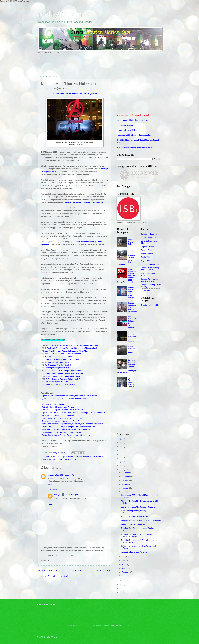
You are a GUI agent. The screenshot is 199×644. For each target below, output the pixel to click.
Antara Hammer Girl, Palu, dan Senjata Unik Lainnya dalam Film (69, 427)
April (124, 565)
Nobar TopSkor (147, 254)
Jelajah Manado (147, 257)
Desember (126, 473)
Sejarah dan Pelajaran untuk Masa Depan (63, 376)
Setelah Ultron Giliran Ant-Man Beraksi (58, 407)
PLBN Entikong (147, 290)
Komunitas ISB (89, 457)
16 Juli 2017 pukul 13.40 (64, 475)
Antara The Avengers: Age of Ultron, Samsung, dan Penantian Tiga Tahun (72, 424)
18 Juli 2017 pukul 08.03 (75, 495)
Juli (123, 492)
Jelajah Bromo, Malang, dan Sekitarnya (150, 269)
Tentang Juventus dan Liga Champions (150, 280)
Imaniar (51, 475)
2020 (122, 458)
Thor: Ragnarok (70, 459)
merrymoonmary (102, 626)
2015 (122, 585)
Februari (125, 572)
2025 (122, 439)
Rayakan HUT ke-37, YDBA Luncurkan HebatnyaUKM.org (136, 535)
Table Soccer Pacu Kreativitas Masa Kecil (62, 359)
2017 (122, 469)
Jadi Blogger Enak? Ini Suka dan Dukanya (138, 507)
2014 (122, 588)
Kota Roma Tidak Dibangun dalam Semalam (134, 135)
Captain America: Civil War (72, 457)
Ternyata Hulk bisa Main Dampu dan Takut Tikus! (62, 421)
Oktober (125, 480)
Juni (123, 557)
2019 (122, 462)
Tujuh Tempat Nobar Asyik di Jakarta (131, 382)
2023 (122, 447)
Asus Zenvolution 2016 (150, 264)
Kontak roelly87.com (149, 237)
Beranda (78, 571)
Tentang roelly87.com (149, 234)
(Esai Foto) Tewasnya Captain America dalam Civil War (65, 399)
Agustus (125, 488)
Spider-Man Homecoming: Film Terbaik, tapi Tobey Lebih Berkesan (70, 396)
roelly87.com (60, 14)
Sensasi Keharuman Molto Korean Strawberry (132, 307)
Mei (123, 561)
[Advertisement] (88, 64)
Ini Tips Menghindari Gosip (57, 382)
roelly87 (58, 495)
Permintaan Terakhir (125, 125)
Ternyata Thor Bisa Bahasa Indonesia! (58, 415)
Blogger (128, 626)
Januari (125, 576)
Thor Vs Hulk (57, 459)
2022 (122, 450)
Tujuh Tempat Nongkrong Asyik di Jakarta (132, 337)
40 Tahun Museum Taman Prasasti (135, 517)
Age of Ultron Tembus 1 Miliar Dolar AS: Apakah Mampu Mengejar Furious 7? (74, 413)
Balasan (54, 490)
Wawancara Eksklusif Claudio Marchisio (132, 120)
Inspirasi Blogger (148, 247)
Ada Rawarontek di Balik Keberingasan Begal (134, 147)
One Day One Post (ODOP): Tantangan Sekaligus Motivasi (74, 345)
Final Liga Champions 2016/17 (57, 368)
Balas (50, 485)
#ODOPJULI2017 (53, 457)
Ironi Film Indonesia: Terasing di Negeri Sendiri (61, 432)
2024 (122, 443)
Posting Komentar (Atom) (58, 576)
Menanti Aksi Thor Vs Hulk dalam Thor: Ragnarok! (75, 94)
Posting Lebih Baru (49, 571)
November (126, 477)
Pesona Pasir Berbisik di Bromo (129, 130)
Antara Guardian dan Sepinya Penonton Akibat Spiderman (66, 435)
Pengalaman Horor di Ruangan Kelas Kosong (64, 371)
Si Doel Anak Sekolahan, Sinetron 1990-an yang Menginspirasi (71, 348)
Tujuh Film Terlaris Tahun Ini (54, 404)
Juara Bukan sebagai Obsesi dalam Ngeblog (64, 373)
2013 (122, 592)
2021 (122, 454)
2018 (122, 466)
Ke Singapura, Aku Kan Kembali (58, 365)
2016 (122, 581)
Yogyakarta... (146, 261)
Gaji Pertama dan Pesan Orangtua (59, 357)
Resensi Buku (146, 250)
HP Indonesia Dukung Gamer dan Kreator (132, 322)
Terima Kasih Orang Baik (131, 241)
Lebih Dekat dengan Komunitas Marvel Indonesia (62, 410)
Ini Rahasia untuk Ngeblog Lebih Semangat (63, 354)
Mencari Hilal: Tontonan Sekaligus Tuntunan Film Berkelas (66, 429)
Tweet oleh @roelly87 (150, 305)
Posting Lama (104, 571)
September (126, 484)
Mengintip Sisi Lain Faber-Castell (134, 524)
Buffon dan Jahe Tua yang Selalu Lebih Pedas (65, 379)
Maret (124, 568)
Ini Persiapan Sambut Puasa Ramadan (62, 385)
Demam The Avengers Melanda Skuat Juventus (62, 418)
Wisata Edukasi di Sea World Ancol (135, 552)
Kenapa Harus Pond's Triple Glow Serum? (131, 293)
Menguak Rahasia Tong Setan (132, 349)
